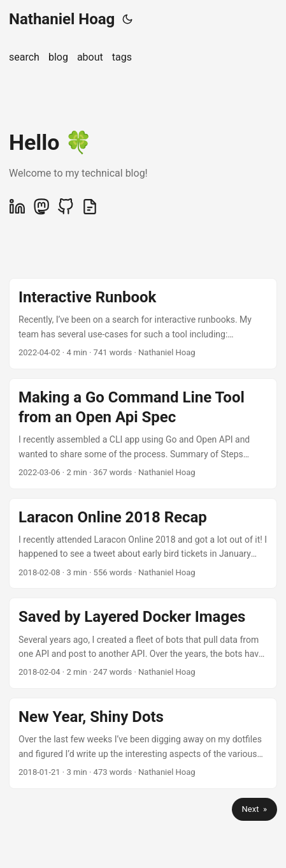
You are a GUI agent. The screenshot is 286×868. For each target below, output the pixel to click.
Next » (254, 809)
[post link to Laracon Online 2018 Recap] (143, 544)
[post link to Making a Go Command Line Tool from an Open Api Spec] (143, 434)
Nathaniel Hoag (62, 19)
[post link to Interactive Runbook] (143, 324)
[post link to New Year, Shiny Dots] (143, 743)
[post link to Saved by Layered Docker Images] (143, 643)
